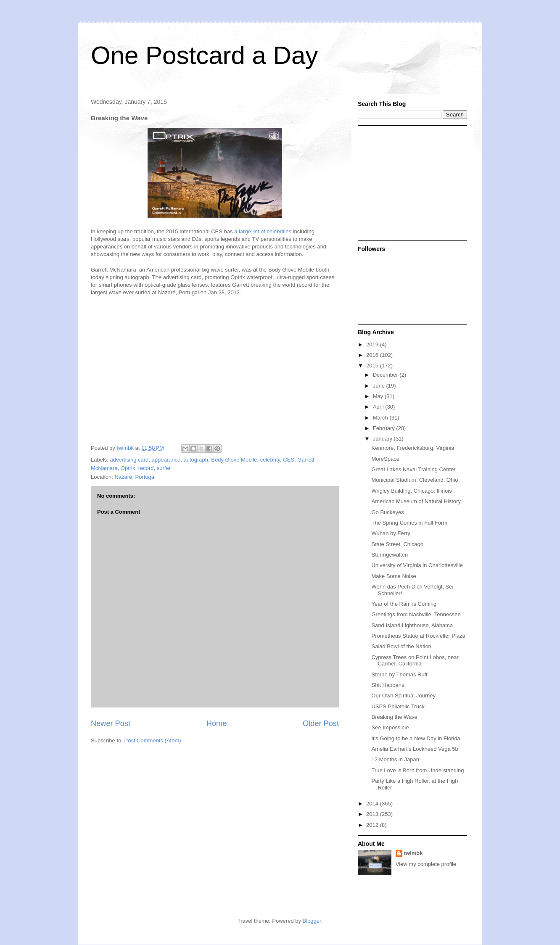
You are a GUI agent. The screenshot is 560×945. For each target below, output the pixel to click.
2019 (373, 344)
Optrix (128, 468)
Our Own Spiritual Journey (403, 696)
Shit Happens (388, 685)
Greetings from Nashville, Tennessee (416, 614)
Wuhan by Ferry (391, 533)
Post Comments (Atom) (153, 740)
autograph (196, 460)
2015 (373, 366)
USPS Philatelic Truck (398, 706)
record (146, 468)
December (386, 375)
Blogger (312, 921)
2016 (373, 355)
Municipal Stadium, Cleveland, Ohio (415, 480)
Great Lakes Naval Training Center (413, 469)
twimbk (413, 853)
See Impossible (390, 727)
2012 (373, 825)
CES (289, 460)
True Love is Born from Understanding (417, 770)
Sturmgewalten (390, 555)
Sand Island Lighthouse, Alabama (412, 625)
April (379, 407)
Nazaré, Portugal (135, 477)
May (379, 396)
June (380, 386)
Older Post (321, 723)
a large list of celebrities (263, 231)
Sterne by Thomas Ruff (399, 674)
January (383, 439)
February (385, 428)
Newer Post (111, 723)
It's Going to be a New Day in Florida (416, 738)
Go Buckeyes (387, 512)
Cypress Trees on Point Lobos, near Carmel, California (415, 661)
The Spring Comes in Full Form (409, 523)
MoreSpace (385, 459)
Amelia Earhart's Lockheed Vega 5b (415, 749)
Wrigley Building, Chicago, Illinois (411, 491)
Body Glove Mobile (234, 460)
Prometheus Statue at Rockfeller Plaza (418, 636)
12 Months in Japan (395, 759)
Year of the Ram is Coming (404, 604)
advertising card (129, 460)
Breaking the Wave (394, 717)
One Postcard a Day (204, 55)
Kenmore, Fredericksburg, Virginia (413, 448)
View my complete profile (426, 864)
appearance (166, 460)
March (381, 418)
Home (217, 723)
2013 (373, 814)
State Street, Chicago (397, 544)
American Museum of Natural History (416, 501)
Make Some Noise (394, 576)
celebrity (270, 460)
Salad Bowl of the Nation (401, 646)
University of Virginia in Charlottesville (417, 565)
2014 (373, 804)
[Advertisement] (410, 182)
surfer (164, 468)
